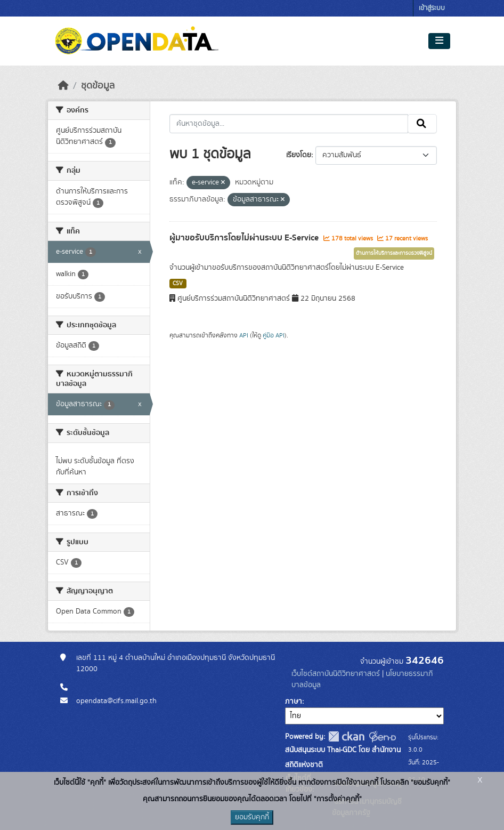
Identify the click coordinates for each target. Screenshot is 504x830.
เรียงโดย (299, 155)
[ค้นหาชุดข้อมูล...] (289, 124)
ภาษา (294, 702)
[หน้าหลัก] (63, 86)
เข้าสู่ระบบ (432, 8)
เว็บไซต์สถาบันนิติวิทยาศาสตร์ (336, 674)
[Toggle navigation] (439, 41)
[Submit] (422, 124)
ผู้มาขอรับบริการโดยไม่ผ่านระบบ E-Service (245, 238)
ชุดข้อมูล (98, 86)
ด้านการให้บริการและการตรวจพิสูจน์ (394, 253)
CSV (178, 284)
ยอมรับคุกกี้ (252, 817)
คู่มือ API (274, 335)
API (244, 335)
